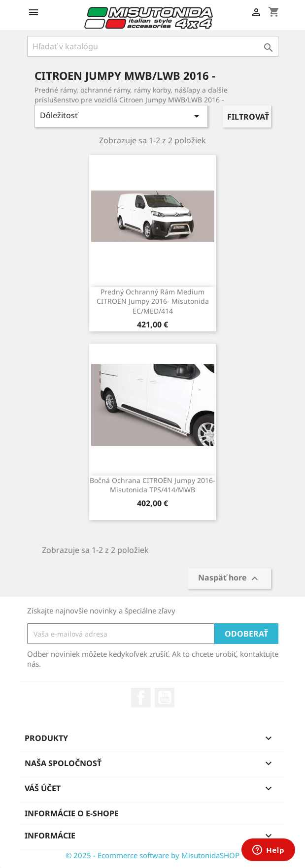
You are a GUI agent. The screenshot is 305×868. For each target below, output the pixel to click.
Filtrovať (248, 117)
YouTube (165, 698)
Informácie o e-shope (72, 813)
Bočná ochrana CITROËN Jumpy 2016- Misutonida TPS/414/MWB (152, 485)
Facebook (141, 698)
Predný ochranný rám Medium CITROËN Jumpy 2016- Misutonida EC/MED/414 (153, 302)
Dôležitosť (121, 116)
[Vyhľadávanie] (153, 46)
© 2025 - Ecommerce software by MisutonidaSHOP (152, 855)
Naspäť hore (229, 579)
